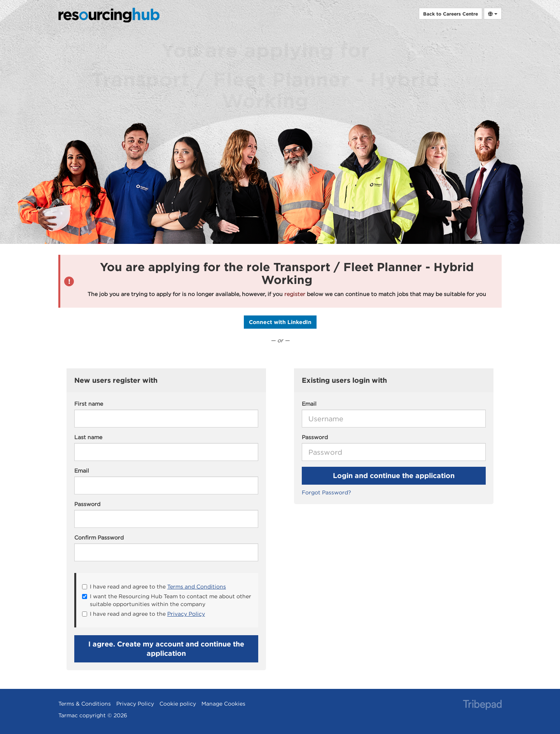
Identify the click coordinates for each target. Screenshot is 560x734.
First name (89, 404)
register (295, 294)
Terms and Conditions (197, 587)
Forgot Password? (326, 492)
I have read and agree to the (154, 587)
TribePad (482, 706)
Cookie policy (178, 704)
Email (309, 404)
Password (315, 437)
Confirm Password (99, 538)
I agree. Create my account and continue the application (166, 649)
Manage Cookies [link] (223, 704)
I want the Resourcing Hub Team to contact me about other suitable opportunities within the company (167, 600)
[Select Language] (493, 14)
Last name (88, 437)
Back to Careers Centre (451, 14)
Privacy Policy (186, 614)
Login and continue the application (394, 476)
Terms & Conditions (85, 704)
